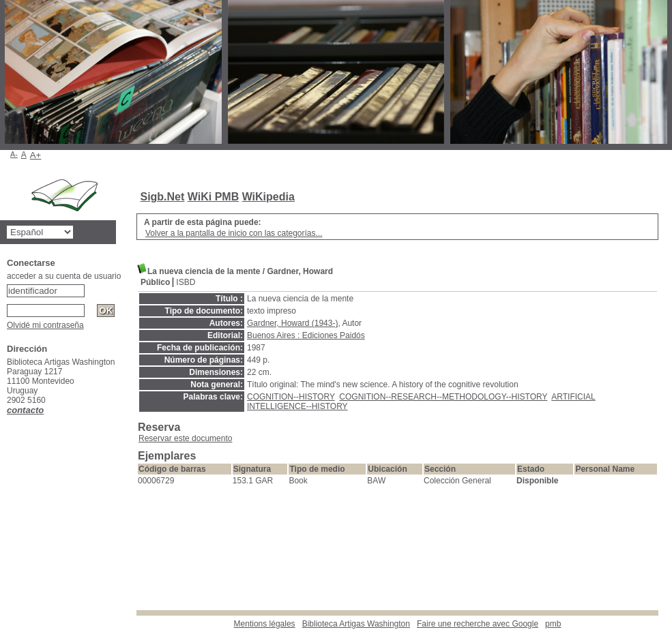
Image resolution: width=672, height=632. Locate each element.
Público (155, 282)
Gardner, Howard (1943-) (292, 323)
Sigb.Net (162, 197)
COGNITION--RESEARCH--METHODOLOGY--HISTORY (443, 397)
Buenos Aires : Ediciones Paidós (306, 335)
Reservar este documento (185, 438)
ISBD (186, 282)
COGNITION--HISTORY (291, 397)
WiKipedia (268, 197)
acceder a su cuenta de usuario (64, 276)
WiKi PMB (213, 197)
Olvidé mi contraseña (45, 325)
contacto (25, 410)
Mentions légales (265, 624)
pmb (553, 624)
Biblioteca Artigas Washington (356, 624)
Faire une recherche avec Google (478, 624)
